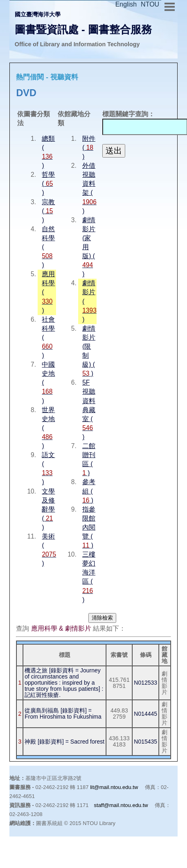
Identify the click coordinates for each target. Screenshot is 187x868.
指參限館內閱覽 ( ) (89, 527)
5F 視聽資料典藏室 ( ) (89, 410)
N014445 (145, 714)
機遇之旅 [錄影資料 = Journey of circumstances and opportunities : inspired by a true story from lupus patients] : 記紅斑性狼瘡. (64, 683)
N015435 (145, 742)
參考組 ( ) (89, 491)
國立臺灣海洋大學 (38, 14)
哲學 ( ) (48, 184)
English (126, 4)
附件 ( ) (89, 148)
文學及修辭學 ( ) (48, 509)
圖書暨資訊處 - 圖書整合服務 (83, 29)
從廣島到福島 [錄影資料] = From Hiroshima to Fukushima (63, 714)
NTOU (150, 4)
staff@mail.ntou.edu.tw (121, 805)
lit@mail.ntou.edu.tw (114, 787)
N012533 (145, 683)
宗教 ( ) (48, 211)
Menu (169, 6)
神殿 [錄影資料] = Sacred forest (64, 742)
